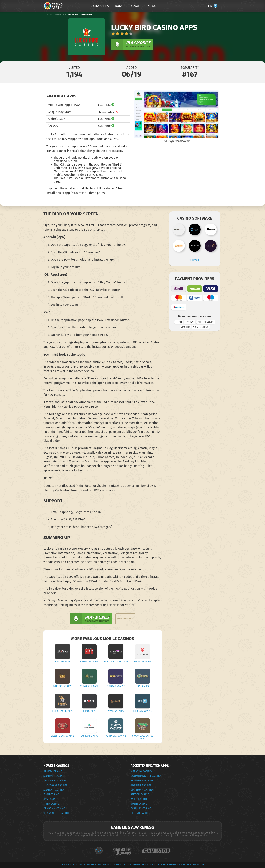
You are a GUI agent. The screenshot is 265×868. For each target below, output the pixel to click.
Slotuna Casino (141, 785)
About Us (184, 865)
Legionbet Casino (55, 781)
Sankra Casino (53, 771)
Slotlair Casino (54, 790)
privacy (65, 865)
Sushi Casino (139, 804)
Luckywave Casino (55, 785)
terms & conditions (83, 865)
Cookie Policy (119, 865)
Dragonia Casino (54, 808)
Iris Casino (50, 799)
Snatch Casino (140, 795)
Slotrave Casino (54, 776)
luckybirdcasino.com (178, 141)
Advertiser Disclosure (142, 865)
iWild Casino (139, 799)
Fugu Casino (51, 795)
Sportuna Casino (142, 790)
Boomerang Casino (143, 781)
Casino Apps (60, 15)
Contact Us (198, 865)
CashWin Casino (141, 808)
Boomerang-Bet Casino (146, 776)
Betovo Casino (140, 813)
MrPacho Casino (141, 771)
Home (49, 15)
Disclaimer (103, 865)
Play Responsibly (167, 865)
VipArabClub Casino (56, 813)
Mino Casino (51, 804)
